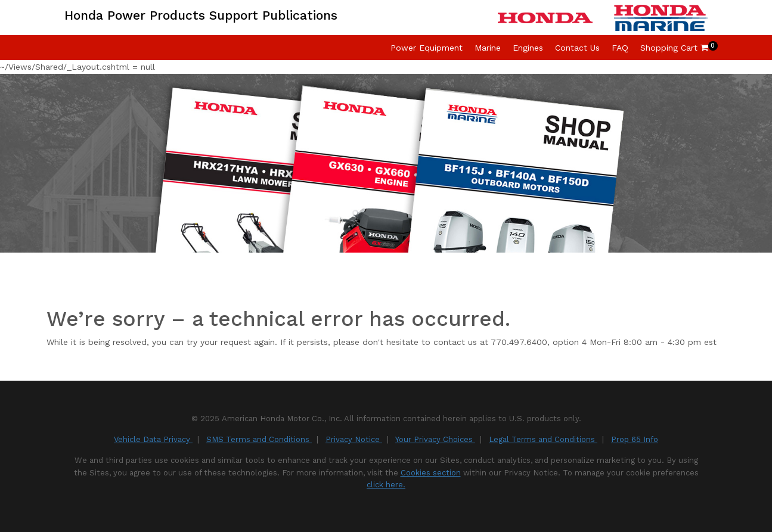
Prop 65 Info (635, 439)
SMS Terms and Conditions (259, 439)
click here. (386, 485)
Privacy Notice (354, 439)
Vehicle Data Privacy (153, 439)
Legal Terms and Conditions (543, 439)
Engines (528, 48)
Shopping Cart (674, 48)
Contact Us (577, 48)
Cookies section (431, 473)
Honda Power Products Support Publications (201, 15)
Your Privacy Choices (435, 439)
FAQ (620, 48)
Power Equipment (427, 48)
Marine (488, 48)
